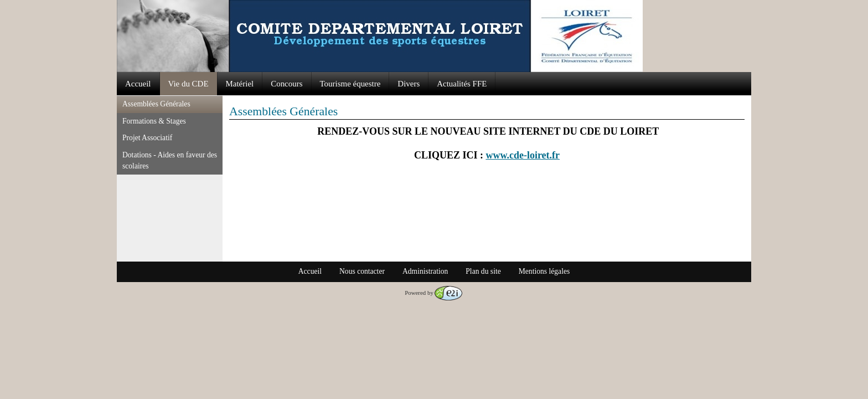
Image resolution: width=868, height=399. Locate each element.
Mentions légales (544, 271)
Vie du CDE (188, 84)
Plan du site (483, 271)
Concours (286, 84)
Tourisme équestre (350, 84)
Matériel (240, 84)
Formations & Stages (154, 121)
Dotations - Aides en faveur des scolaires (170, 160)
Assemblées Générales (156, 104)
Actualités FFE (462, 84)
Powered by (433, 293)
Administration (425, 271)
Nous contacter (362, 271)
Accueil (138, 84)
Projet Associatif (147, 138)
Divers (409, 84)
